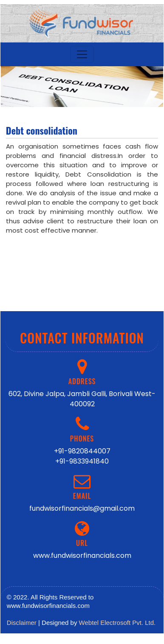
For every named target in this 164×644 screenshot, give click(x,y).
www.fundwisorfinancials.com (82, 555)
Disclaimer (22, 623)
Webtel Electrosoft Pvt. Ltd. (117, 623)
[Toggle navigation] (82, 54)
